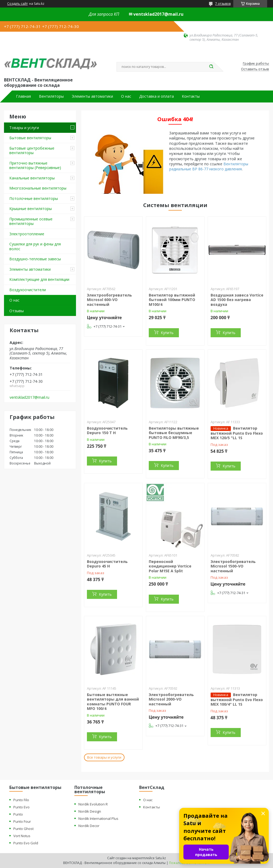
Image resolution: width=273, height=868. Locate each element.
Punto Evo (21, 807)
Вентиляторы (51, 96)
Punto (18, 814)
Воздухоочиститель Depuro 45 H (107, 564)
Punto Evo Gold (26, 843)
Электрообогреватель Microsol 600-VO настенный (109, 300)
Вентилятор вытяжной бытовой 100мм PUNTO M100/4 (172, 300)
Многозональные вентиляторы (38, 188)
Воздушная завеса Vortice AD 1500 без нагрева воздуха (237, 300)
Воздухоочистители (28, 290)
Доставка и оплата (156, 96)
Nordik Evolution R (93, 804)
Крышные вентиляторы (31, 209)
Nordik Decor (89, 826)
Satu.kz (161, 858)
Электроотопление (27, 234)
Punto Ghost (23, 829)
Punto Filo (21, 800)
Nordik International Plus (98, 818)
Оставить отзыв (255, 69)
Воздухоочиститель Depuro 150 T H (107, 431)
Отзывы (17, 311)
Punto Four (22, 821)
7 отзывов (223, 4)
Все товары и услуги (104, 757)
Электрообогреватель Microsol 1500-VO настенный (233, 566)
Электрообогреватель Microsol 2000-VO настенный (171, 699)
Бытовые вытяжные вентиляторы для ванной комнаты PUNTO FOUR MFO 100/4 (113, 702)
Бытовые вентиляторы (30, 138)
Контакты (191, 96)
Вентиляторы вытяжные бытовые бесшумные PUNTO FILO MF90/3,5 (174, 433)
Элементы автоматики (92, 96)
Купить (167, 333)
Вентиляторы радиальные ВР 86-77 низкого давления (209, 166)
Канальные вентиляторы (32, 178)
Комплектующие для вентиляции (39, 279)
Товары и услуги (24, 128)
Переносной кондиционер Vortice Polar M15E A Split (170, 566)
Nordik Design (90, 811)
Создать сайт (17, 4)
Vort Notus (22, 836)
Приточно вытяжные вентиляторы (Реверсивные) (35, 165)
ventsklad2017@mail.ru (29, 397)
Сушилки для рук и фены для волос (35, 246)
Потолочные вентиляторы (34, 198)
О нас (126, 96)
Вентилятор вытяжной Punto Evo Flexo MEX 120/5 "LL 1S (237, 433)
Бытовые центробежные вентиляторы (32, 151)
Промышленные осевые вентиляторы (31, 221)
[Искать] (211, 67)
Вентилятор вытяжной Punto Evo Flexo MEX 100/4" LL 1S (237, 700)
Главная (23, 96)
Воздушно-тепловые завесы (35, 259)
